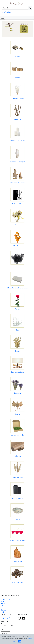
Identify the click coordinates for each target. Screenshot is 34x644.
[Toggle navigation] (3, 18)
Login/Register (6, 12)
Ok (20, 641)
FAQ (8, 599)
